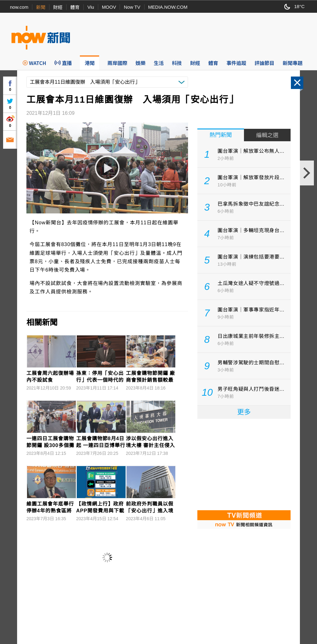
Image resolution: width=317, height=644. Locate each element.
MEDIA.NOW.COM (168, 7)
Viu (91, 7)
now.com (19, 7)
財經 (58, 7)
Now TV (132, 7)
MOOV (109, 7)
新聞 (41, 7)
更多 (244, 412)
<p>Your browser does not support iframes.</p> (244, 464)
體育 (75, 7)
